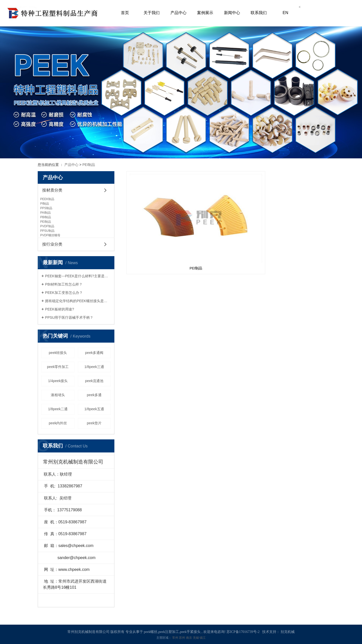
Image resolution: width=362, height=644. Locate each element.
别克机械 (288, 632)
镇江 (203, 638)
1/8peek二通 (58, 409)
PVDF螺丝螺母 (50, 235)
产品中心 (178, 13)
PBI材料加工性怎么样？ (64, 284)
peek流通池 (94, 381)
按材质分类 (52, 190)
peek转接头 (58, 353)
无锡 (196, 638)
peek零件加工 (58, 367)
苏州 (182, 638)
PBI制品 (46, 217)
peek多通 (94, 395)
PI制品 (45, 204)
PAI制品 (46, 213)
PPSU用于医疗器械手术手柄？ (69, 317)
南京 (189, 638)
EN (285, 13)
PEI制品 (89, 165)
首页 (125, 13)
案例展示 (205, 13)
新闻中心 (232, 13)
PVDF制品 (47, 226)
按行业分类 (52, 244)
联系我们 (259, 13)
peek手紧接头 (190, 632)
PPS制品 (46, 208)
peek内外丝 (58, 423)
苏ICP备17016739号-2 (243, 632)
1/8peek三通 (94, 367)
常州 (176, 638)
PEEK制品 (47, 199)
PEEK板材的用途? (59, 309)
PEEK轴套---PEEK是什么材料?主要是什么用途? (78, 276)
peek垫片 (94, 423)
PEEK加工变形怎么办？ (64, 293)
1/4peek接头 (58, 381)
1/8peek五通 (94, 409)
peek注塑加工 (169, 632)
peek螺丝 (151, 632)
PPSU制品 (47, 231)
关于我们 (152, 13)
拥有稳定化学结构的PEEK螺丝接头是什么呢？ (78, 301)
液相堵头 (58, 395)
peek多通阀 (94, 353)
